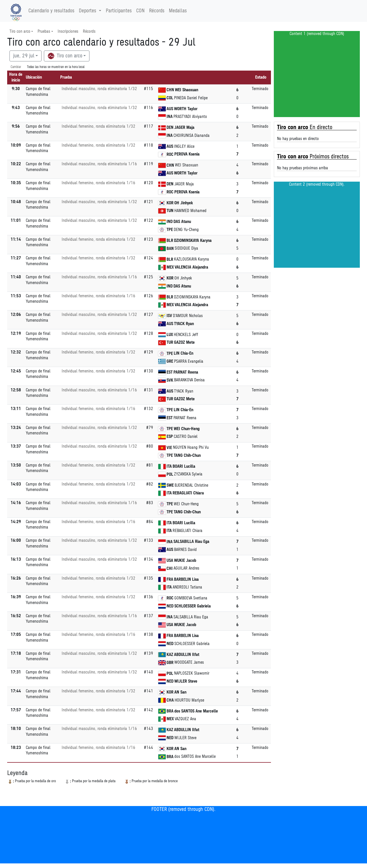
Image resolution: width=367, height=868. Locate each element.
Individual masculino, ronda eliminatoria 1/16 (99, 164)
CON (140, 11)
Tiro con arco (65, 56)
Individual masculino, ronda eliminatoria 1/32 (99, 89)
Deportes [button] (88, 11)
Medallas (178, 11)
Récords (157, 11)
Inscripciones (68, 31)
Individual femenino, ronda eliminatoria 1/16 (98, 183)
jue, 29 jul (24, 56)
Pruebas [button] (44, 31)
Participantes (119, 11)
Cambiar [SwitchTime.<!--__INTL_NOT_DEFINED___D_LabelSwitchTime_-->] (16, 67)
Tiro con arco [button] (20, 31)
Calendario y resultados (51, 11)
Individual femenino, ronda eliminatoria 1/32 (98, 126)
